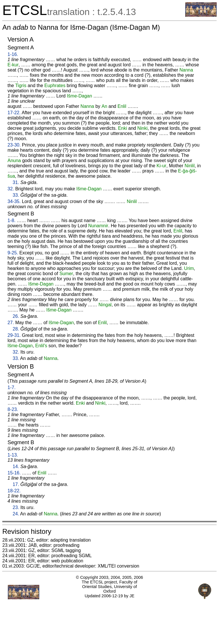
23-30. (14, 145)
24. (16, 514)
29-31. (14, 335)
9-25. (13, 253)
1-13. (13, 455)
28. (16, 329)
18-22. (14, 491)
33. (16, 195)
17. (16, 484)
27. (11, 323)
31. (16, 182)
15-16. (14, 473)
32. (11, 189)
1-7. (12, 387)
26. (16, 316)
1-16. (13, 54)
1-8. (12, 220)
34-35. (14, 201)
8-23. (13, 409)
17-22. (14, 113)
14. (16, 466)
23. (16, 507)
